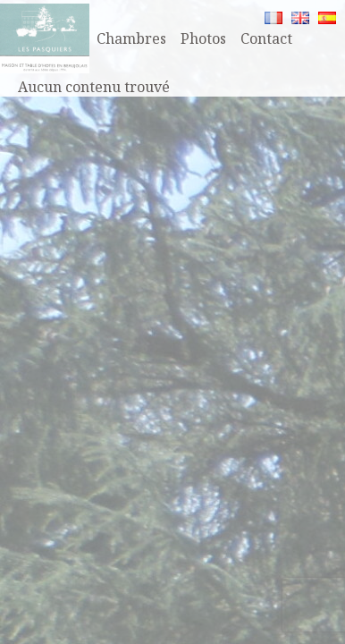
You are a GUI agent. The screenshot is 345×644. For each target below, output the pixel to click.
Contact (266, 38)
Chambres (131, 38)
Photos (203, 38)
